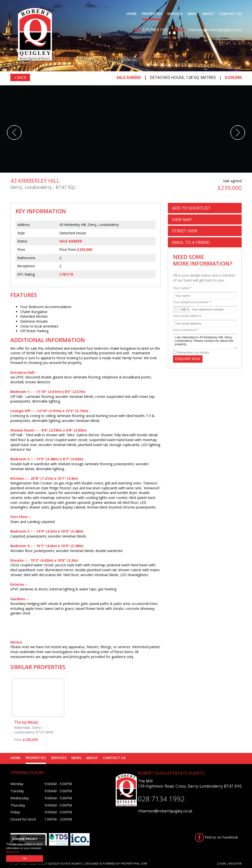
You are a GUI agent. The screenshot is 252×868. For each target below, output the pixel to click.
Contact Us (230, 14)
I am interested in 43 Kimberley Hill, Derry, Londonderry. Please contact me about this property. (205, 341)
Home (132, 14)
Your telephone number (192, 302)
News (192, 14)
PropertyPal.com (134, 863)
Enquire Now (188, 359)
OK (25, 858)
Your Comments (186, 330)
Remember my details (193, 352)
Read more (13, 852)
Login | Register (229, 863)
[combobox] (182, 310)
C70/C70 (66, 274)
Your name (182, 288)
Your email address (187, 316)
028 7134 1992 (155, 30)
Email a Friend (191, 242)
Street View (185, 231)
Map (182, 219)
